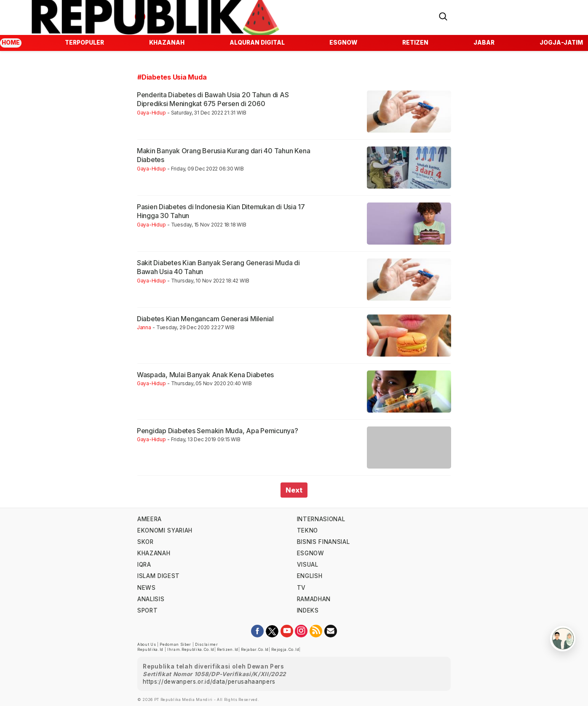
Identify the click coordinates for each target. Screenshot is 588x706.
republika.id (150, 650)
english (310, 576)
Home (11, 43)
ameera (150, 519)
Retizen (415, 43)
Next (294, 490)
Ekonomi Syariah (165, 530)
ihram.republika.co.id (191, 650)
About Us (147, 645)
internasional (321, 519)
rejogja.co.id (285, 650)
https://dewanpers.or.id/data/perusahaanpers (209, 682)
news (147, 588)
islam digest (159, 576)
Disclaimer (207, 645)
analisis (151, 599)
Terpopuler (84, 43)
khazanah (154, 553)
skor (146, 542)
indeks (308, 610)
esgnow (343, 43)
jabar (484, 43)
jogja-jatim (561, 43)
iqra (144, 565)
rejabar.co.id (255, 650)
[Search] (443, 16)
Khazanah (167, 43)
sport (147, 610)
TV (301, 588)
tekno (307, 530)
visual (308, 565)
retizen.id (228, 650)
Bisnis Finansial (323, 542)
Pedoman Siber (175, 645)
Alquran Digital (257, 43)
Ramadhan (314, 599)
